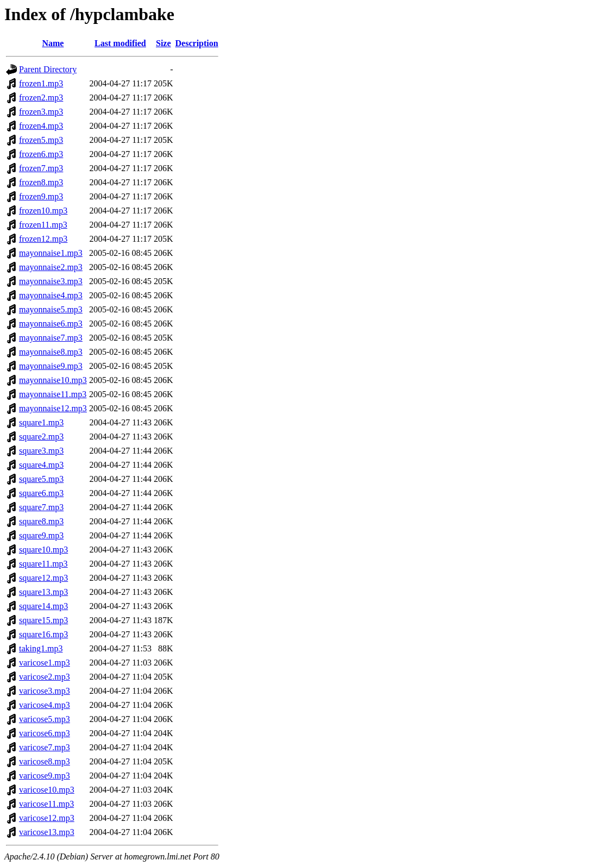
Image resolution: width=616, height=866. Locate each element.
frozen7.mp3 (41, 168)
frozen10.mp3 (43, 211)
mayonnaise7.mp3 (51, 338)
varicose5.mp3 (45, 719)
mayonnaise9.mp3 (51, 366)
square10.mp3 (43, 550)
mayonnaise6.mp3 (51, 324)
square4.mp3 (41, 465)
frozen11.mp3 (43, 225)
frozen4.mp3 (41, 126)
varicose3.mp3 (45, 691)
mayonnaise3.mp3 (51, 281)
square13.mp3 (43, 592)
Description (197, 43)
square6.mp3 (41, 493)
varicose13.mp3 (47, 832)
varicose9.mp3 (45, 776)
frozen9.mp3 (41, 196)
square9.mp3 (41, 535)
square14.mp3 (43, 606)
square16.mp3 (43, 634)
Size (164, 43)
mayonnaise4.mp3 (51, 295)
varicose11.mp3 (46, 804)
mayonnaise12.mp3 (53, 408)
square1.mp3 (41, 422)
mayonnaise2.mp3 (51, 267)
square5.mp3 (41, 479)
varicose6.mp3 (45, 733)
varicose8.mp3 (45, 761)
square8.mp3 (41, 521)
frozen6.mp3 (41, 154)
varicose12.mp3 (47, 818)
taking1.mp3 (41, 648)
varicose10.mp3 (47, 790)
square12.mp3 (43, 578)
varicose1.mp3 (45, 663)
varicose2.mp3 (45, 677)
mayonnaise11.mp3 (53, 394)
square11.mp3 (43, 564)
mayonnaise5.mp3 (51, 309)
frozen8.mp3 (41, 182)
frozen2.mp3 (41, 98)
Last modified (120, 43)
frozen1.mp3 (41, 83)
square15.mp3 (43, 620)
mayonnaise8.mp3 (51, 352)
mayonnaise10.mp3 (53, 380)
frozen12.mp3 (43, 239)
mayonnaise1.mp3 (51, 253)
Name (53, 43)
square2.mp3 (41, 437)
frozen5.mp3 (41, 140)
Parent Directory (48, 69)
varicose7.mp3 (45, 747)
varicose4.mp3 (45, 705)
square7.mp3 (41, 507)
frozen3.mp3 (41, 112)
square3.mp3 (41, 451)
